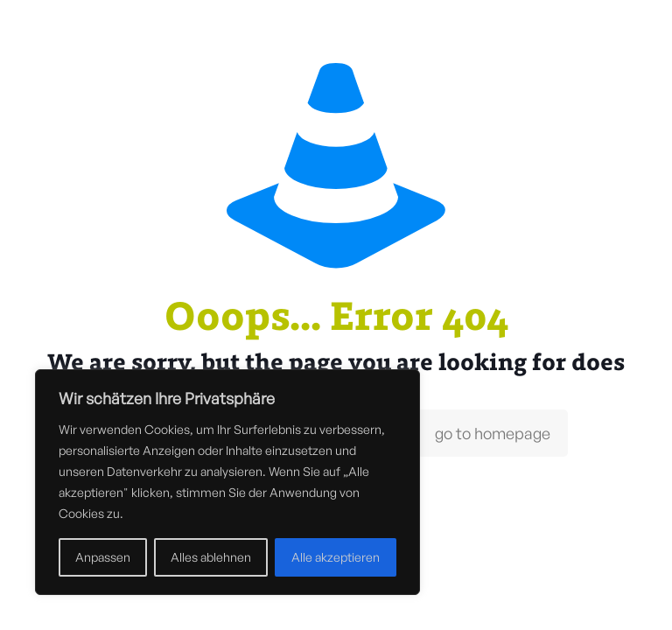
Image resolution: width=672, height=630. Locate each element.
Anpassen (103, 557)
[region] (227, 482)
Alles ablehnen (211, 557)
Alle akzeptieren (336, 557)
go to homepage (493, 433)
